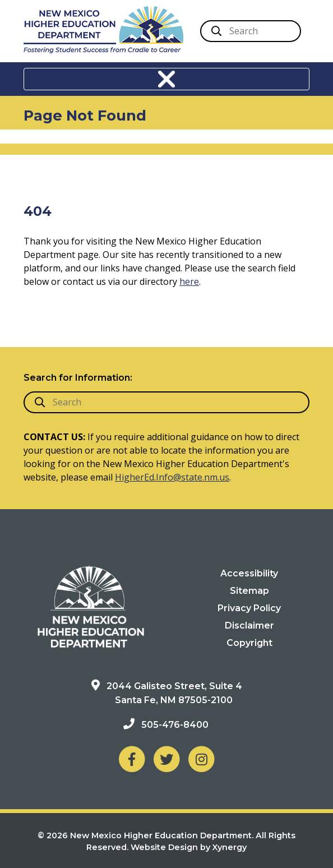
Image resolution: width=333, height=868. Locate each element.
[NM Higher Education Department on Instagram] (201, 758)
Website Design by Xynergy (189, 847)
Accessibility (249, 573)
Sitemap (249, 591)
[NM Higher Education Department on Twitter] (166, 758)
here (189, 281)
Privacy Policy (249, 608)
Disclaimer (249, 625)
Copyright (249, 643)
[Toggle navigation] (166, 79)
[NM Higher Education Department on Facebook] (132, 758)
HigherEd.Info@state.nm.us (172, 477)
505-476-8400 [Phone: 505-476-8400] (175, 725)
